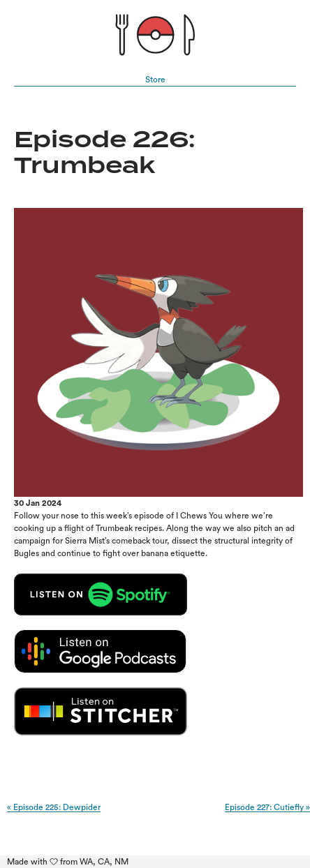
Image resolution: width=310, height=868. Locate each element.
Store (155, 80)
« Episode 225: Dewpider (54, 807)
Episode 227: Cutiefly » (267, 807)
